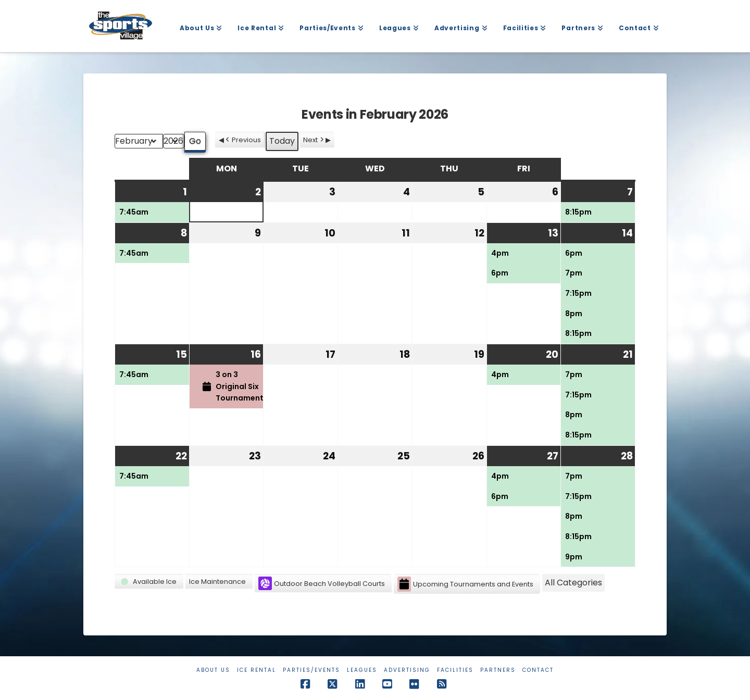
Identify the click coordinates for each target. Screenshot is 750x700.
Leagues (362, 670)
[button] (149, 582)
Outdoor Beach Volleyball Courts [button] (322, 583)
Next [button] (314, 140)
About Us (213, 670)
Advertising (407, 670)
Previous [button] (242, 140)
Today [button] (282, 141)
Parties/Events (311, 670)
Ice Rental (257, 670)
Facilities (455, 670)
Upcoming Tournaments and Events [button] (465, 584)
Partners (498, 670)
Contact (538, 670)
